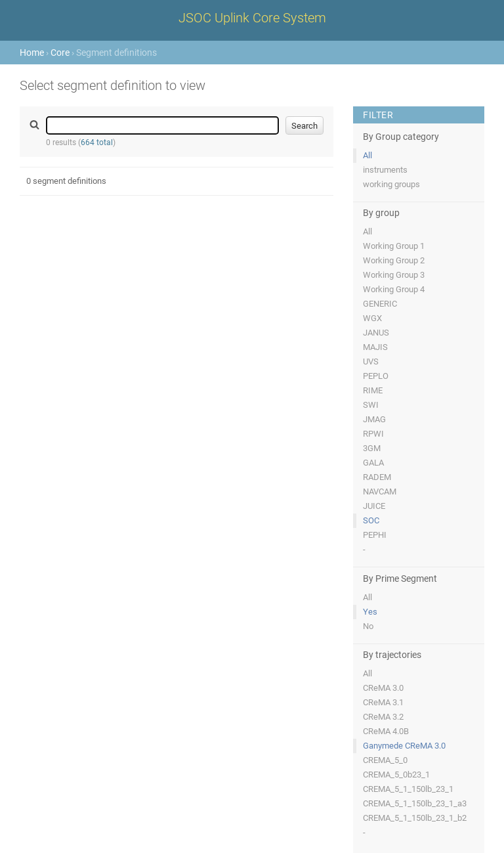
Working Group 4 (394, 289)
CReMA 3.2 (383, 717)
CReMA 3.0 (383, 688)
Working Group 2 (394, 260)
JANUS (376, 333)
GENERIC (380, 304)
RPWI (373, 434)
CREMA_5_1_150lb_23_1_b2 (415, 818)
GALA (373, 463)
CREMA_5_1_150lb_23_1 (408, 789)
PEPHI (375, 535)
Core (60, 53)
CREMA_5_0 (385, 760)
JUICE (374, 506)
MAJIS (375, 347)
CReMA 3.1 (383, 702)
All (367, 155)
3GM (372, 448)
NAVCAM (380, 492)
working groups (391, 184)
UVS (371, 361)
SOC (371, 520)
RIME (373, 390)
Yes (370, 612)
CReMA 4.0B (386, 731)
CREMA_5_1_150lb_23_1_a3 (415, 803)
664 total (97, 142)
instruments (385, 170)
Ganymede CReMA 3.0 (404, 746)
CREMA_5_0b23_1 (396, 775)
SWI (371, 405)
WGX (372, 318)
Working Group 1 (394, 246)
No (368, 626)
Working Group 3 (394, 275)
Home (32, 53)
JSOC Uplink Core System (252, 18)
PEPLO (376, 376)
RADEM (377, 477)
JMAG (374, 419)
